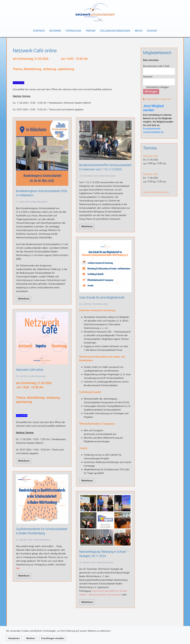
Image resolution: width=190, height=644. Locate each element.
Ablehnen (30, 638)
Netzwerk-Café (150, 156)
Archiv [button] (139, 31)
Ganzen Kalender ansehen (156, 192)
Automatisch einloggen (156, 87)
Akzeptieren (14, 638)
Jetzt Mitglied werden (153, 108)
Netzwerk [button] (55, 31)
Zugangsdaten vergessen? (157, 99)
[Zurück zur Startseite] (95, 12)
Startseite (39, 31)
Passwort (148, 77)
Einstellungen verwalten (53, 638)
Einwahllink (19, 83)
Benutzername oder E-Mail (156, 66)
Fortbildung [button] (73, 31)
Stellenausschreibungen (115, 31)
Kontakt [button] (152, 31)
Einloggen (151, 92)
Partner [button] (91, 31)
